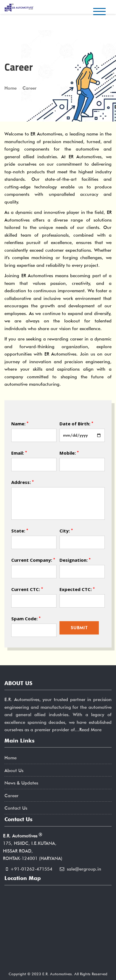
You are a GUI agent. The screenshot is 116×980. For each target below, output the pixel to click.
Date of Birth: (76, 423)
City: (66, 531)
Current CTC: (27, 589)
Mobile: (69, 453)
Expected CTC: (77, 589)
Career (12, 796)
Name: (20, 423)
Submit (79, 628)
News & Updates (21, 783)
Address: (22, 482)
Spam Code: (26, 618)
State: (20, 531)
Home (11, 758)
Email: (19, 453)
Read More (90, 730)
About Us (14, 771)
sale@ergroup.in (84, 869)
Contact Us (16, 808)
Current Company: (33, 560)
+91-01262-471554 (31, 869)
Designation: (75, 560)
